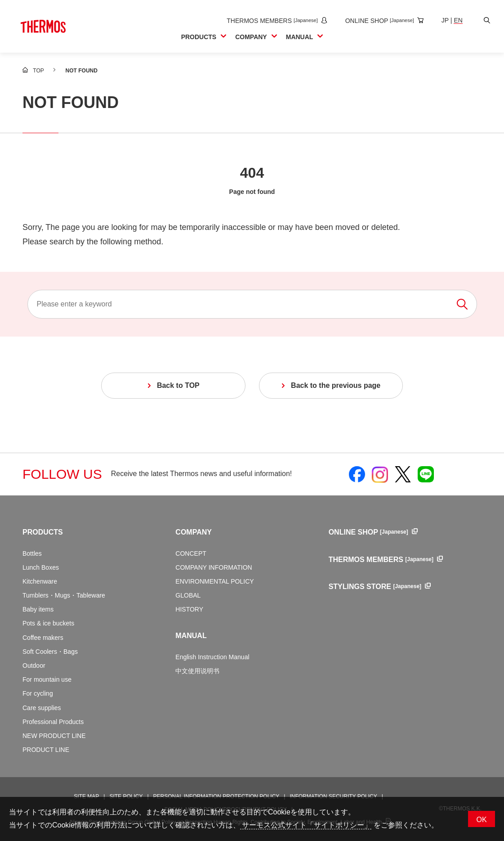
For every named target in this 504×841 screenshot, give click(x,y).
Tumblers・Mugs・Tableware (64, 595)
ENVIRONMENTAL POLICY (214, 581)
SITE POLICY (126, 796)
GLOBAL (188, 595)
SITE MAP (86, 796)
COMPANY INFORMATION (214, 567)
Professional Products (53, 722)
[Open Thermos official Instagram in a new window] (380, 474)
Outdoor (34, 666)
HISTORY (189, 609)
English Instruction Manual (212, 657)
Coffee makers (43, 638)
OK (481, 820)
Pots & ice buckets (48, 623)
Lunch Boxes (41, 567)
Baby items (38, 609)
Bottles (32, 553)
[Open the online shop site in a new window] (380, 21)
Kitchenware (40, 581)
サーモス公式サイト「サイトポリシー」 (306, 825)
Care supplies (42, 708)
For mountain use (47, 679)
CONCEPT (191, 553)
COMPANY (194, 532)
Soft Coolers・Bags (50, 652)
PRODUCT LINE (46, 750)
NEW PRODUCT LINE (54, 736)
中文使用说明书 (197, 671)
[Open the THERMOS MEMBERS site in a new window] (273, 21)
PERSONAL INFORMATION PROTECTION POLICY (216, 796)
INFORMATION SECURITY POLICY (333, 796)
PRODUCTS (43, 532)
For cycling (38, 693)
